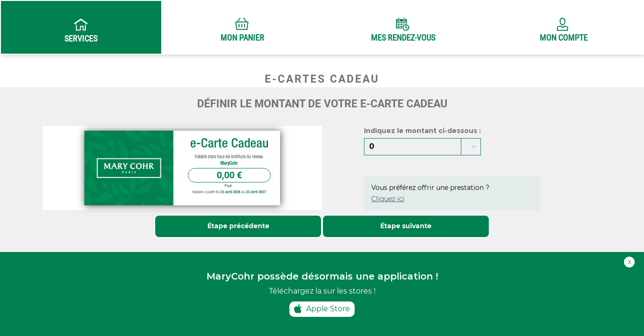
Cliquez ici (388, 199)
